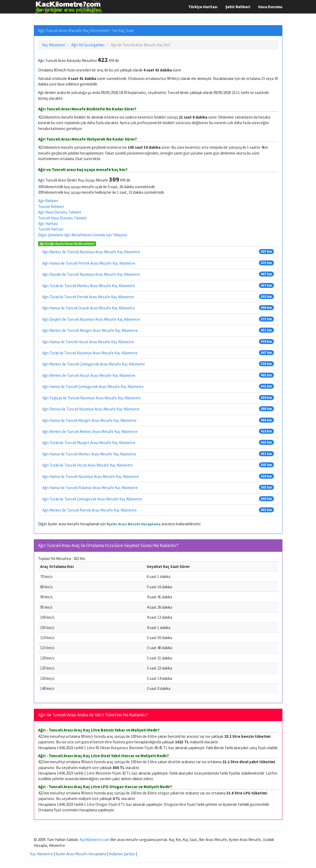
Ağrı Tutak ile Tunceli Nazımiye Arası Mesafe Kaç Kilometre (90, 353)
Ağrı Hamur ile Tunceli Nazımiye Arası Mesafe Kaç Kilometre (91, 476)
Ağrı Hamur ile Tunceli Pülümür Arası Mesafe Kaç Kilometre (90, 488)
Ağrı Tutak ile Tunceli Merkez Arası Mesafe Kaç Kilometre (89, 286)
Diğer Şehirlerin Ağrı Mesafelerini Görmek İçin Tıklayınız (83, 235)
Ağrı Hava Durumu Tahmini (59, 212)
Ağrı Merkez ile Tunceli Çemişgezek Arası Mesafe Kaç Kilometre (94, 364)
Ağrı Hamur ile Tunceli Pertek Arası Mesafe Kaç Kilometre (89, 263)
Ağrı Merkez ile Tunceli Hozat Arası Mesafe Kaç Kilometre (89, 375)
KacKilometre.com (95, 840)
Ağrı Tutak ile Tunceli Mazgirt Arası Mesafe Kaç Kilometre (89, 443)
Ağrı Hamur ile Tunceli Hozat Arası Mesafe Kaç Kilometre (88, 342)
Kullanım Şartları (122, 854)
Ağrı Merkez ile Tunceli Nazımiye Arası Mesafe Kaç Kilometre (91, 252)
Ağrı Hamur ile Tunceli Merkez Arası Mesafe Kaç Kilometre (89, 454)
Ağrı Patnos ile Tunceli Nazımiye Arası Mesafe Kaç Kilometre (91, 409)
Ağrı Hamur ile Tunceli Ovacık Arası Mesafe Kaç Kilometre (89, 308)
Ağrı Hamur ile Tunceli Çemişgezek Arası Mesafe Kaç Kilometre (93, 386)
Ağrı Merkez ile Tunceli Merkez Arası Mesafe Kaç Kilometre (90, 431)
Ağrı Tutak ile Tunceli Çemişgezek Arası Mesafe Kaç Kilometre (92, 499)
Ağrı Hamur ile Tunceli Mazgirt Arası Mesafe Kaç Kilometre (89, 420)
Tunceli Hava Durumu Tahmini (62, 218)
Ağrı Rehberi (48, 201)
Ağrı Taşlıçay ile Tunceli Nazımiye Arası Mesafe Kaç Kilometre (91, 398)
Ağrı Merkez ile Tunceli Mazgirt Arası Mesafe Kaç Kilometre (90, 330)
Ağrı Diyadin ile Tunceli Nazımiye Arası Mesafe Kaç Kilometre (91, 274)
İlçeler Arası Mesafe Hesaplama (134, 524)
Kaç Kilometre (41, 854)
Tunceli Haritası (51, 229)
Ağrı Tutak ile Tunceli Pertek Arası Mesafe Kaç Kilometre (88, 297)
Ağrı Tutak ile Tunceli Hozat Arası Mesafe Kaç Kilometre (88, 465)
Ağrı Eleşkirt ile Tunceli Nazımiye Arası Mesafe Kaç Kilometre (91, 319)
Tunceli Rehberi (51, 207)
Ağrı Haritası (48, 223)
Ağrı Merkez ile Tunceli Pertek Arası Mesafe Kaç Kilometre (90, 510)
